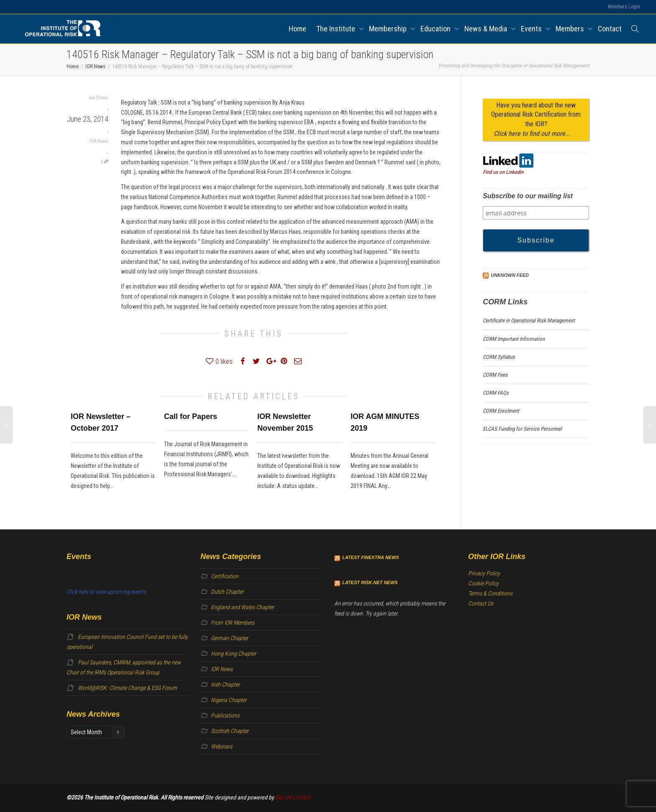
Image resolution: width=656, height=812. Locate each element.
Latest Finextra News (371, 557)
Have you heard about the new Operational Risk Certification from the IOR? (536, 120)
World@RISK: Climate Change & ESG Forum (127, 688)
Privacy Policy (484, 573)
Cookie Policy (483, 583)
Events (532, 29)
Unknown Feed (510, 275)
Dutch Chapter (227, 592)
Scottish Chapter (230, 731)
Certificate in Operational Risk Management (529, 320)
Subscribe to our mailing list (528, 196)
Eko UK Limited (293, 797)
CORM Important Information (514, 339)
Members (571, 29)
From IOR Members (233, 623)
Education (436, 29)
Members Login (624, 7)
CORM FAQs (496, 393)
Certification (225, 576)
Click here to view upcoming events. (107, 592)
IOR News (99, 141)
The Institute (337, 29)
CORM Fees (495, 375)
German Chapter (229, 638)
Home (297, 29)
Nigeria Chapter (229, 700)
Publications (225, 715)
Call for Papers (191, 416)
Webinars (222, 746)
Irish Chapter (225, 684)
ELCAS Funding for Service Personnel (522, 429)
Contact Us (481, 603)
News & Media (487, 29)
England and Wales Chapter (242, 607)
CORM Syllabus (499, 357)
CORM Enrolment (501, 411)
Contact (610, 29)
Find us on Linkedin (503, 172)
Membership (389, 29)
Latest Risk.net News (370, 582)
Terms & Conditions (490, 593)
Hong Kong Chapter (233, 654)
